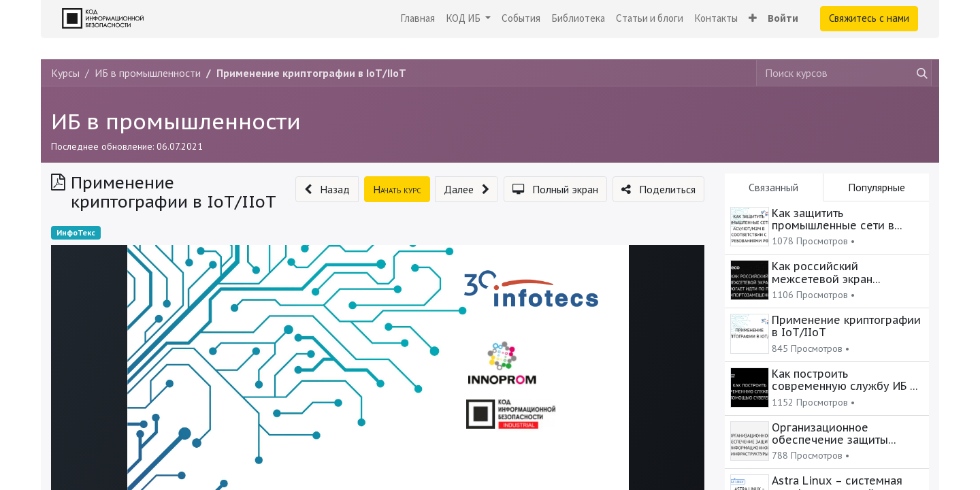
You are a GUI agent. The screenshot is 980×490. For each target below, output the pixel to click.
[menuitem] (418, 19)
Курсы (65, 73)
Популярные (877, 187)
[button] (753, 19)
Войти (783, 18)
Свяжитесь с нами (869, 18)
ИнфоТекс (76, 232)
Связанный (773, 187)
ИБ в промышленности (176, 121)
